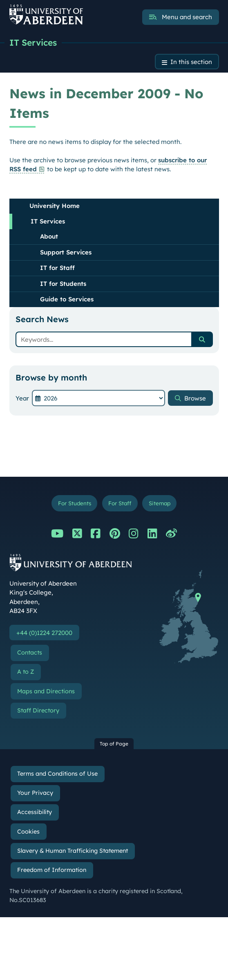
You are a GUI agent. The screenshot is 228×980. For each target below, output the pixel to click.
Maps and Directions (46, 691)
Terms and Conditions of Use (57, 774)
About (49, 236)
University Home (55, 206)
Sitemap (160, 503)
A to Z (26, 672)
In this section (191, 62)
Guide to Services (67, 299)
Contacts (30, 653)
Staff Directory (38, 710)
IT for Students (63, 284)
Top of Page (114, 744)
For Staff (120, 503)
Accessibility (35, 812)
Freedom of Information (52, 870)
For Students (75, 503)
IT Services (33, 42)
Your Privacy (35, 793)
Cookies (28, 832)
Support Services (66, 252)
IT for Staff (57, 268)
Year (22, 398)
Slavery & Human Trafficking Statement (73, 851)
